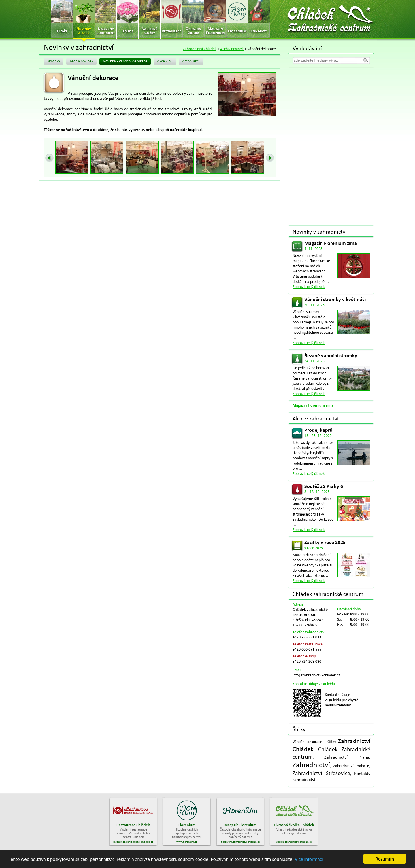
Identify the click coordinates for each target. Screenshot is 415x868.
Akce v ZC (165, 61)
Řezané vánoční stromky (331, 356)
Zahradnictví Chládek (200, 49)
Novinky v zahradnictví (320, 232)
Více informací (309, 859)
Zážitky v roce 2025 (325, 543)
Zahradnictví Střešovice (321, 774)
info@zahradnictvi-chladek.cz (316, 675)
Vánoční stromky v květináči (335, 300)
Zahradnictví (311, 765)
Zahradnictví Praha (347, 757)
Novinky (54, 61)
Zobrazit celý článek (309, 287)
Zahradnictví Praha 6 (351, 766)
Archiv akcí (191, 61)
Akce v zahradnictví (316, 419)
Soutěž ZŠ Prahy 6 (324, 487)
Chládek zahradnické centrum (328, 594)
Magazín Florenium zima (331, 243)
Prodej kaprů (318, 430)
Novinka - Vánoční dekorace (125, 61)
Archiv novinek (232, 49)
